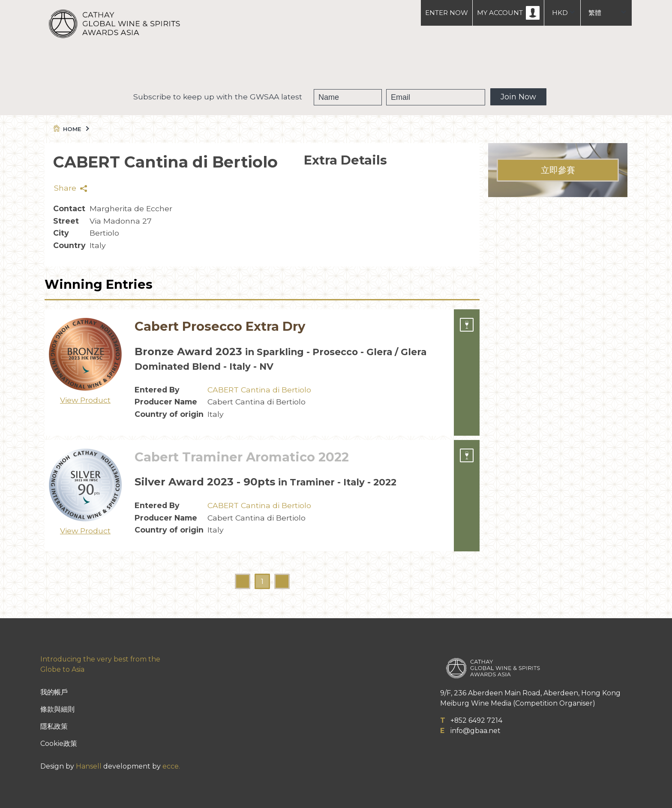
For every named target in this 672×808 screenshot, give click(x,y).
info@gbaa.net (475, 731)
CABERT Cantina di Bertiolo (259, 390)
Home (70, 129)
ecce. (171, 766)
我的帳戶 (54, 692)
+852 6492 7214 (476, 720)
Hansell (89, 766)
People (379, 64)
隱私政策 (54, 726)
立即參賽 (558, 170)
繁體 (595, 13)
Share (70, 188)
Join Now (518, 97)
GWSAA (273, 64)
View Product (85, 400)
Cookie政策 (59, 744)
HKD (560, 13)
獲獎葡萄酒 (326, 64)
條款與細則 (57, 709)
